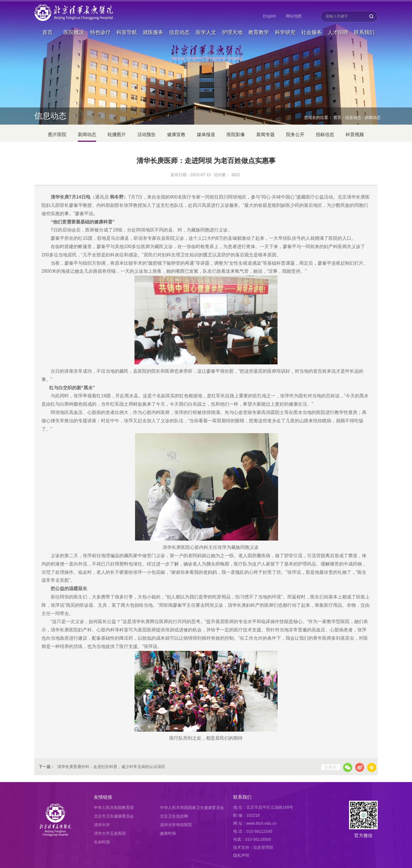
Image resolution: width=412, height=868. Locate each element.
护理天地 (232, 30)
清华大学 (102, 825)
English (270, 16)
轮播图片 (117, 134)
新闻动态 (373, 117)
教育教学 (259, 30)
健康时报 (168, 833)
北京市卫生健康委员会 (114, 816)
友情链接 (103, 797)
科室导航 (127, 30)
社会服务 (312, 30)
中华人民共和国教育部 (114, 808)
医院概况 (74, 30)
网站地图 (294, 16)
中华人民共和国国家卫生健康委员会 (192, 808)
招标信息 (325, 134)
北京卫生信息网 (174, 816)
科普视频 (355, 134)
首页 (47, 30)
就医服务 (153, 30)
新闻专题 (266, 134)
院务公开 (295, 134)
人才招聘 (338, 30)
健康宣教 (176, 134)
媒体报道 (206, 134)
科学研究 (285, 30)
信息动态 (179, 30)
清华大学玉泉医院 (110, 833)
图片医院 (57, 134)
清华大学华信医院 (176, 825)
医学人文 (206, 30)
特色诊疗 (100, 30)
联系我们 (364, 30)
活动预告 (146, 134)
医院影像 (236, 134)
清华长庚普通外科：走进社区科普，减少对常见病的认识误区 (111, 767)
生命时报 (102, 842)
